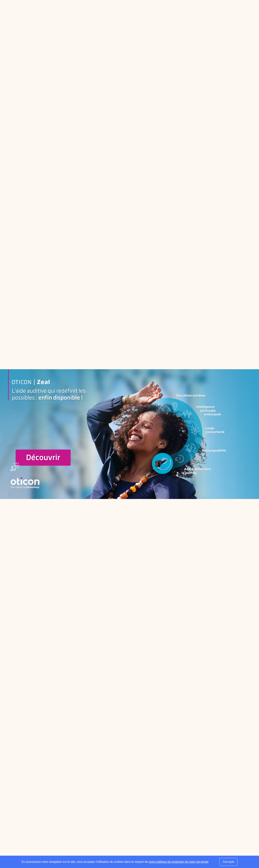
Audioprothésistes (97, 787)
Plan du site (225, 853)
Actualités (133, 813)
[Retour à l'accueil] (44, 777)
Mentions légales (192, 853)
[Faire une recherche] (218, 10)
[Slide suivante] (135, 561)
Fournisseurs (135, 782)
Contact (210, 853)
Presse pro (133, 829)
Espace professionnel (94, 10)
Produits (132, 808)
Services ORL (135, 792)
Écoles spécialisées (139, 798)
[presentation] (211, 807)
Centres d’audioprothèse (101, 782)
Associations (135, 803)
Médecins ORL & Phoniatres (104, 792)
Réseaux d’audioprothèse (143, 787)
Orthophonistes (96, 798)
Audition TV (134, 818)
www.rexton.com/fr (138, 440)
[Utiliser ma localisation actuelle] (170, 747)
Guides (71, 10)
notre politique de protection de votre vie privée (179, 862)
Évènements (134, 824)
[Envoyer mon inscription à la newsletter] (227, 793)
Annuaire (57, 10)
